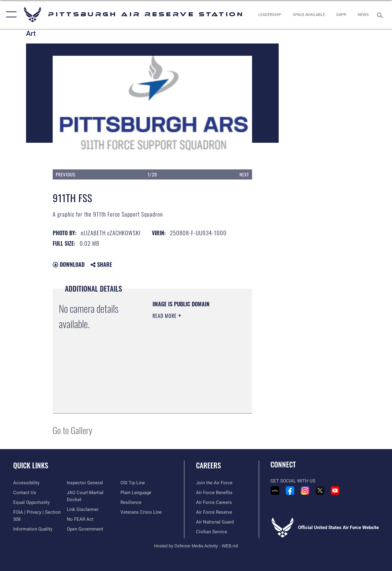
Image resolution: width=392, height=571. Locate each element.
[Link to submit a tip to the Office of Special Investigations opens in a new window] (133, 483)
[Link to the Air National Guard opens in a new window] (215, 522)
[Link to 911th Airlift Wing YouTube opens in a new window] (335, 490)
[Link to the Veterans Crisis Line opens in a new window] (141, 512)
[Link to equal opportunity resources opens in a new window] (31, 502)
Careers (208, 465)
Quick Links (31, 465)
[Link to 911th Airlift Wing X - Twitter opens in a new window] (320, 490)
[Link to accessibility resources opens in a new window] (26, 483)
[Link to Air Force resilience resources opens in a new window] (131, 502)
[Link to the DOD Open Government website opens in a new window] (85, 529)
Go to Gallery (72, 430)
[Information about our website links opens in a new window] (83, 509)
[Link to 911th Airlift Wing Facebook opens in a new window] (290, 490)
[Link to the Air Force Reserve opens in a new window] (214, 512)
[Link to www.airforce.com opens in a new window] (214, 483)
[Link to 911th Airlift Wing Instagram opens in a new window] (305, 490)
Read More (165, 316)
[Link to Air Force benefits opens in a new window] (214, 493)
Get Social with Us (293, 481)
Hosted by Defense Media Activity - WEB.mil (196, 546)
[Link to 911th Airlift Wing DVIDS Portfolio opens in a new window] (275, 490)
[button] (10, 15)
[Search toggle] (381, 15)
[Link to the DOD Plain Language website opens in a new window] (136, 493)
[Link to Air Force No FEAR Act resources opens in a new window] (80, 519)
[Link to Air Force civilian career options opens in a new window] (212, 532)
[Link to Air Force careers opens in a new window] (214, 502)
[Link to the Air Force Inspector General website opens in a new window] (85, 483)
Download (69, 264)
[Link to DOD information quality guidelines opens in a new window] (33, 529)
